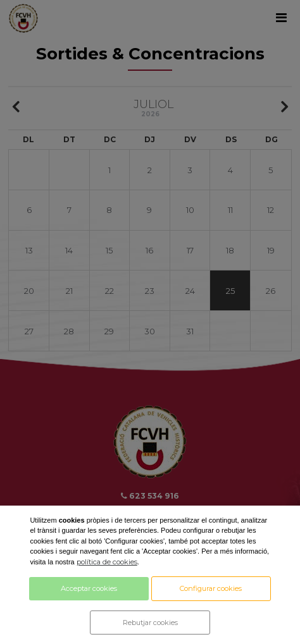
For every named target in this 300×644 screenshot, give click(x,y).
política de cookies (107, 562)
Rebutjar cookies (150, 623)
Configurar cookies (211, 588)
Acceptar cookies (89, 588)
